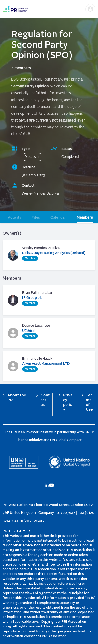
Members (85, 218)
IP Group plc (32, 298)
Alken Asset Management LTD (46, 364)
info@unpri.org (33, 521)
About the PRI (17, 398)
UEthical (29, 331)
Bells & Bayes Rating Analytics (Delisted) (54, 253)
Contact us (45, 400)
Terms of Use (89, 403)
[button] (90, 9)
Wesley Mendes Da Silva (40, 194)
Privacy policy (68, 403)
